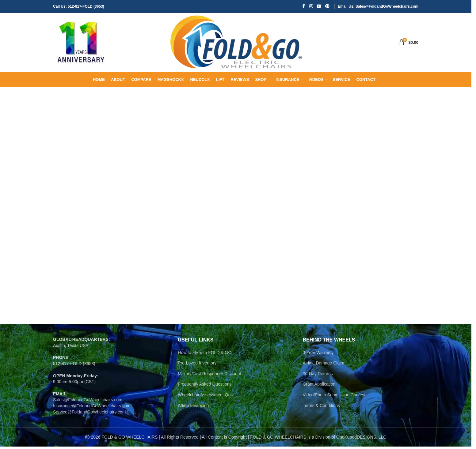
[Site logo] (81, 43)
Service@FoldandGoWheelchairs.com (89, 414)
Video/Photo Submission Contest (334, 397)
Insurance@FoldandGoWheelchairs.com (92, 408)
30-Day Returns (318, 376)
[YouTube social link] (319, 7)
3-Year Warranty (318, 355)
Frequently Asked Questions (205, 387)
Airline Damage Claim (324, 365)
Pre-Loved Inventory (197, 365)
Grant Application (319, 387)
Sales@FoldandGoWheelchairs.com (88, 402)
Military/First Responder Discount (209, 376)
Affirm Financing (193, 408)
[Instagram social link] (311, 7)
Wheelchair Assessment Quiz (206, 397)
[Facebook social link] (304, 7)
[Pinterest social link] (327, 7)
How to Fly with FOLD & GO (205, 355)
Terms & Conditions (321, 408)
